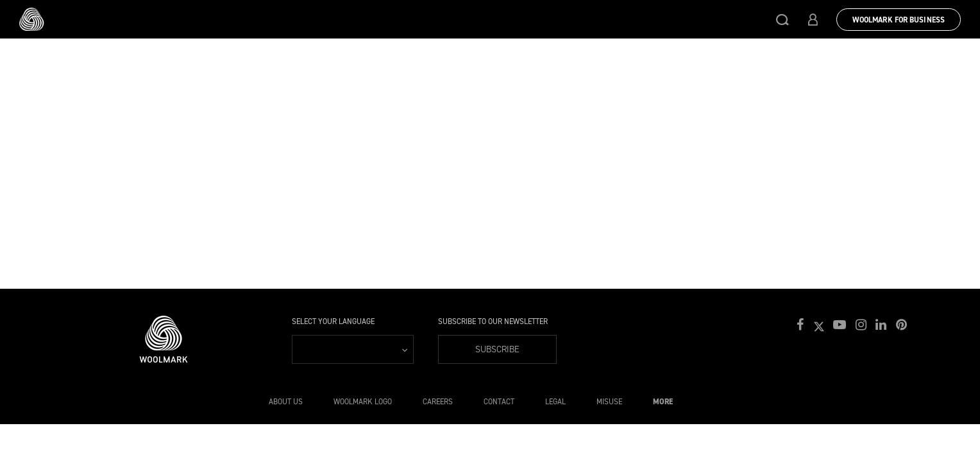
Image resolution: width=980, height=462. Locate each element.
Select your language (333, 321)
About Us (286, 402)
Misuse (609, 402)
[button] (782, 19)
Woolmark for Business (899, 20)
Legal (555, 402)
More (663, 402)
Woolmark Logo (363, 402)
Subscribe (497, 349)
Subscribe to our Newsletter (493, 321)
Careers (438, 402)
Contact (499, 402)
